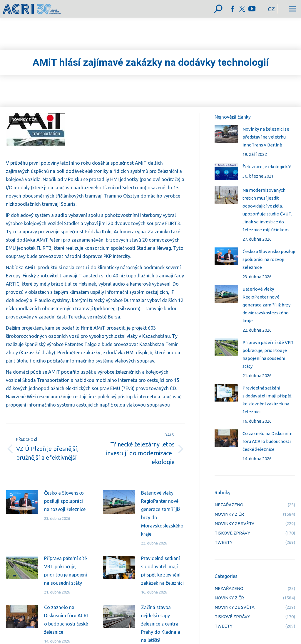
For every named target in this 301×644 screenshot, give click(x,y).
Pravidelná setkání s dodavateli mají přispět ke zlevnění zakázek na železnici (162, 571)
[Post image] (22, 502)
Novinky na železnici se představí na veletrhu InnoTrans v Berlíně (266, 137)
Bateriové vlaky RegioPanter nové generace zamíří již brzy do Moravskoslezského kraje (162, 513)
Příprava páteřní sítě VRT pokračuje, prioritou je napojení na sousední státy (66, 571)
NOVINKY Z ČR (24, 120)
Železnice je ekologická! (267, 167)
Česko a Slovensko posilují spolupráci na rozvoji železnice (65, 501)
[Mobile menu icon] (292, 9)
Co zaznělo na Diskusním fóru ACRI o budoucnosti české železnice (66, 620)
